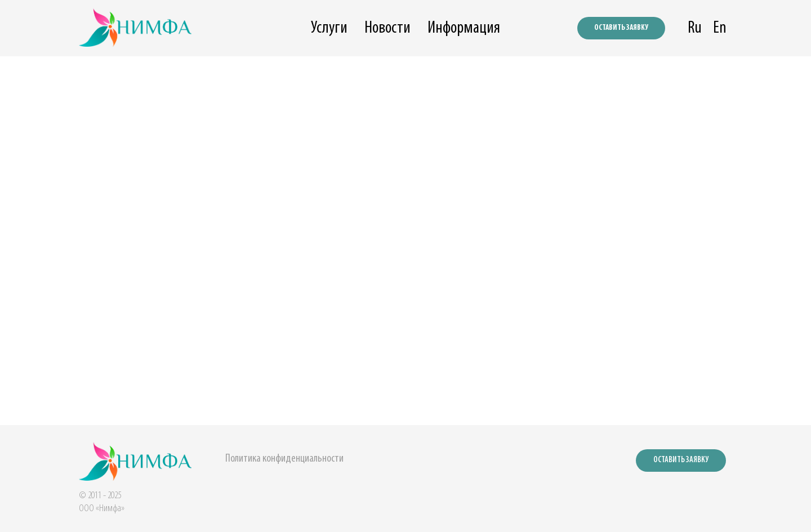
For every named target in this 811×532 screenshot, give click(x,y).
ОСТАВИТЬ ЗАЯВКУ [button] (621, 28)
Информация (464, 28)
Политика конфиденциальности (284, 459)
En (720, 28)
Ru (695, 28)
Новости (387, 28)
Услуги (329, 28)
